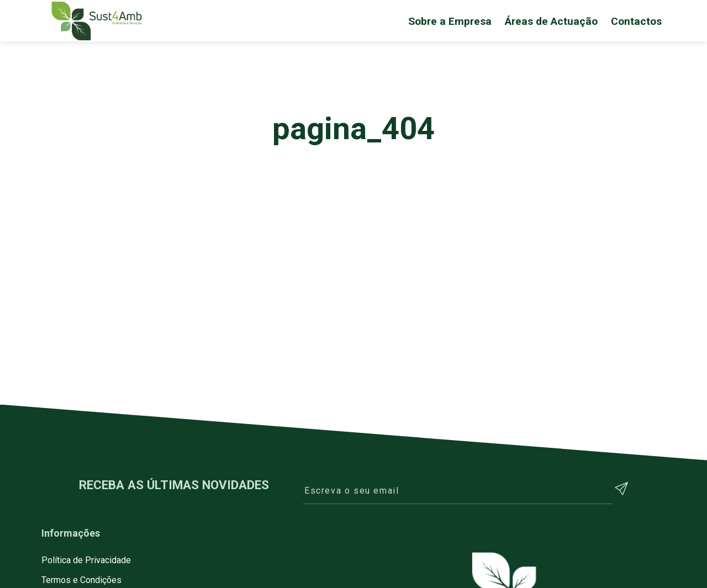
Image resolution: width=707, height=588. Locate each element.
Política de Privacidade (86, 560)
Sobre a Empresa (450, 21)
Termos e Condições (81, 580)
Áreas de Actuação (551, 21)
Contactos (636, 21)
